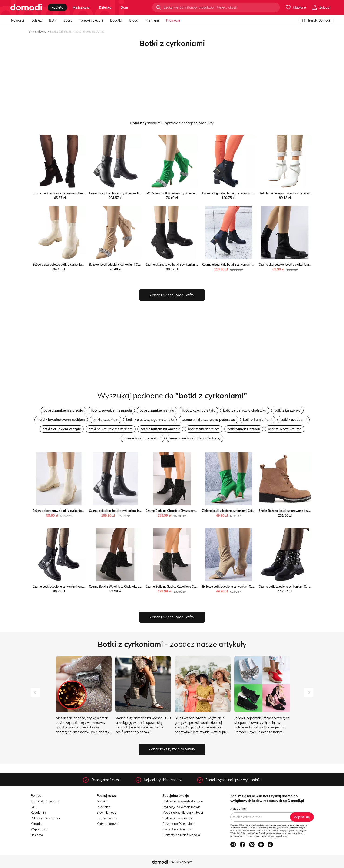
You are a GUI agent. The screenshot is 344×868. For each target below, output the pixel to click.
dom (124, 7)
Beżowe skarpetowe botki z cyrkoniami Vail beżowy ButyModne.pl (76, 264)
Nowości (18, 20)
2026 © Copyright (181, 862)
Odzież (36, 20)
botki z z (63, 410)
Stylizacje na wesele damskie (183, 801)
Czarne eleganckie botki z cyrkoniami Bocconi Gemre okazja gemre (246, 264)
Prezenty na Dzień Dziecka (181, 835)
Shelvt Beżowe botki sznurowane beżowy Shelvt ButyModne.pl (301, 511)
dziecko (105, 7)
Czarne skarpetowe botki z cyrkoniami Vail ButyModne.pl (183, 264)
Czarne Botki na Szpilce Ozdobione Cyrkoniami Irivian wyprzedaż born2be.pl (196, 587)
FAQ (34, 807)
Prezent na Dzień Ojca (178, 829)
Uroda (134, 20)
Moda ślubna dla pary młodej (183, 812)
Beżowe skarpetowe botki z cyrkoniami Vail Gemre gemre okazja (76, 511)
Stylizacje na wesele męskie (182, 807)
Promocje (173, 20)
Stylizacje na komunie (178, 818)
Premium (152, 20)
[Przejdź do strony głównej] (26, 7)
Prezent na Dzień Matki (179, 824)
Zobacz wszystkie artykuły (172, 749)
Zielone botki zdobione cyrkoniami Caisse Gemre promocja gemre (245, 511)
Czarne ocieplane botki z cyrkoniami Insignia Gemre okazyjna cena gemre (137, 511)
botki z (245, 410)
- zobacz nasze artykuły (172, 644)
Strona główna (38, 32)
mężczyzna (81, 7)
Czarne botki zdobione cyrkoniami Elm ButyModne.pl (67, 193)
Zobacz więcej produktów (172, 295)
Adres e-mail (239, 809)
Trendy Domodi (316, 20)
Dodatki (116, 20)
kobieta (57, 7)
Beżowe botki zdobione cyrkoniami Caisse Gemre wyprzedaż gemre (247, 587)
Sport (68, 20)
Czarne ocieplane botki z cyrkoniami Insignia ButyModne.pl (127, 193)
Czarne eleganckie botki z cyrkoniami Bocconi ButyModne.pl (242, 193)
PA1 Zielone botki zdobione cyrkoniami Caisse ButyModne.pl (185, 193)
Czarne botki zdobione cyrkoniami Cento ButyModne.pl (295, 587)
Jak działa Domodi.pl (45, 801)
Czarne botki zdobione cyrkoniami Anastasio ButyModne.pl (71, 587)
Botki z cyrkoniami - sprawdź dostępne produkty (172, 123)
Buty (53, 20)
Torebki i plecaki (91, 20)
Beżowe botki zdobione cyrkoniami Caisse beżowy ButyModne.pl (132, 264)
